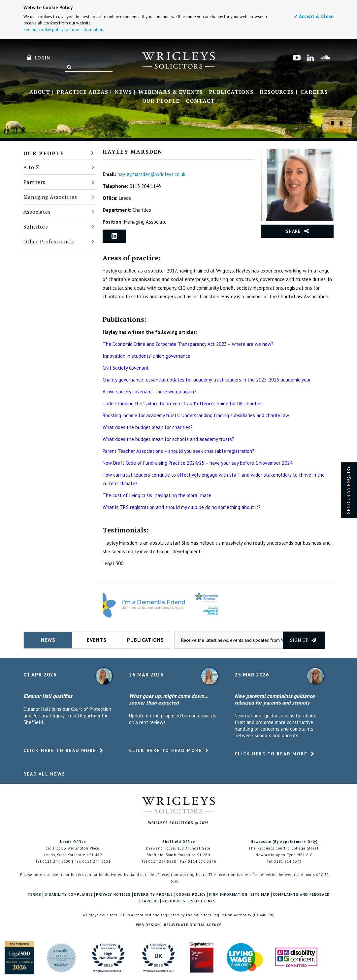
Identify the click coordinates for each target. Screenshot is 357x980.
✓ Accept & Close (314, 16)
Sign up (303, 640)
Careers (314, 92)
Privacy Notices (113, 895)
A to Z (32, 167)
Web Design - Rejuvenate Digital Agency (179, 925)
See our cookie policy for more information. (64, 30)
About (40, 92)
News (123, 92)
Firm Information (228, 895)
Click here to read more (60, 750)
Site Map (260, 895)
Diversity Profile (153, 895)
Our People (161, 101)
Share (293, 231)
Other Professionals (49, 241)
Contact (200, 101)
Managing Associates (50, 197)
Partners (34, 182)
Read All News (44, 774)
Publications (231, 92)
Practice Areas (82, 92)
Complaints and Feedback (301, 895)
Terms (34, 895)
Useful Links (202, 901)
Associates (37, 212)
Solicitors (36, 227)
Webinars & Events (170, 92)
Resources (277, 92)
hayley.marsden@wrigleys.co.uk (151, 174)
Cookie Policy (191, 895)
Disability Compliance (69, 895)
